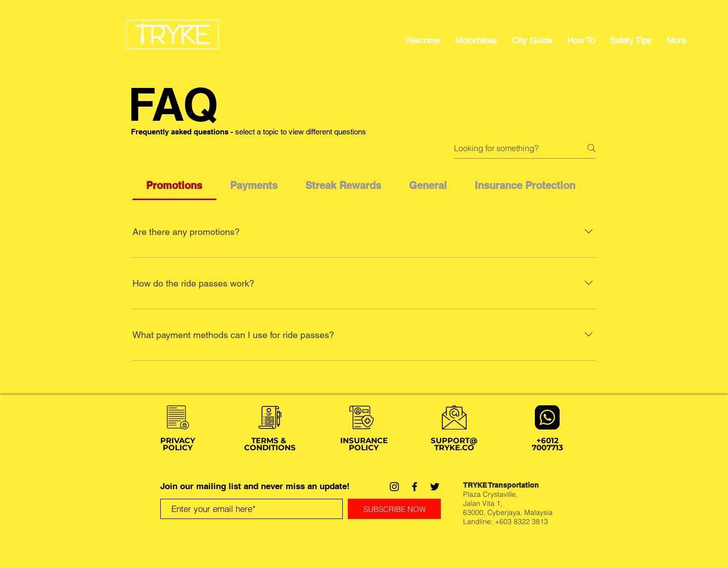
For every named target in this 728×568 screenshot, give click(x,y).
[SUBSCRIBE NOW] (394, 509)
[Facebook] (415, 487)
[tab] (174, 185)
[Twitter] (435, 487)
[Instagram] (394, 487)
